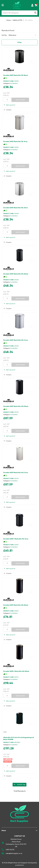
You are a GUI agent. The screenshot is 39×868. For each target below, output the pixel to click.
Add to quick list (9, 105)
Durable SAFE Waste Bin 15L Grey (15, 141)
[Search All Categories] (19, 13)
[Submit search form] (35, 13)
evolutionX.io (20, 865)
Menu (4, 830)
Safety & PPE (17, 20)
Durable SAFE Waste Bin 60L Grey (16, 473)
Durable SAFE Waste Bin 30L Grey (16, 340)
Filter (20, 42)
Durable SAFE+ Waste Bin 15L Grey (16, 539)
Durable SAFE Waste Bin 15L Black (16, 75)
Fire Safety (29, 20)
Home (9, 20)
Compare (7, 110)
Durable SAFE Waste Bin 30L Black (16, 274)
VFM (5, 732)
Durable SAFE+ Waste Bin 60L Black (16, 671)
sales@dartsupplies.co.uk (14, 853)
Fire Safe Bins (14, 83)
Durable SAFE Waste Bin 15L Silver (16, 208)
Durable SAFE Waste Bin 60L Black (16, 406)
